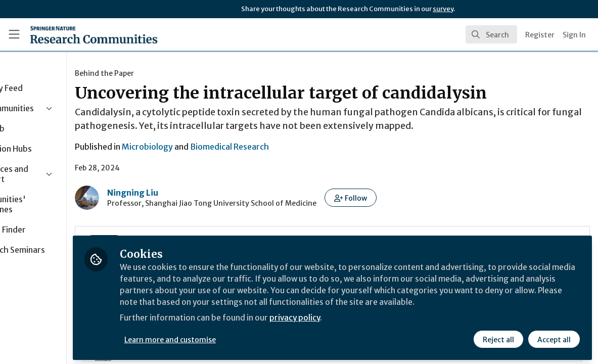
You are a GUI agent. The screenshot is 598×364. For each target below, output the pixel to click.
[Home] (94, 34)
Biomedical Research (292, 147)
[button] (413, 198)
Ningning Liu (195, 193)
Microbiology (210, 147)
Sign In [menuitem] (574, 35)
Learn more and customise (233, 337)
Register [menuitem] (540, 35)
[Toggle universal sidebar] (14, 34)
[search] (491, 34)
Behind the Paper (167, 73)
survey (443, 9)
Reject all (498, 337)
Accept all (554, 337)
